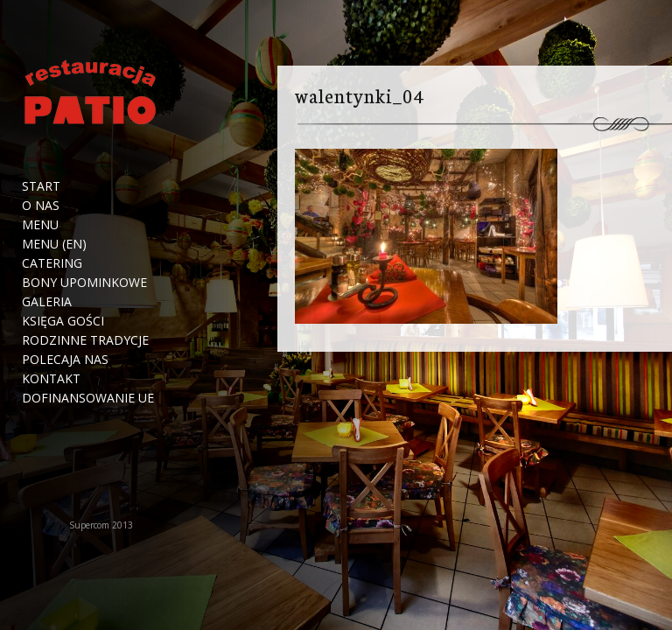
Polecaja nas (65, 360)
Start (41, 186)
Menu (40, 225)
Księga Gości (63, 321)
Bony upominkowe (84, 283)
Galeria (47, 302)
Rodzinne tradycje (85, 340)
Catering (52, 263)
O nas (41, 206)
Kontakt (51, 379)
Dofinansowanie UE (88, 398)
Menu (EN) (54, 244)
